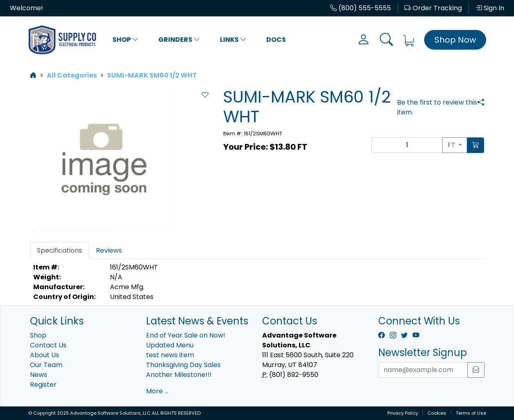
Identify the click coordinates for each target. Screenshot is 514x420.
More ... (157, 391)
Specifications (59, 250)
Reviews (109, 250)
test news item (170, 355)
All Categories (72, 75)
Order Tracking (433, 8)
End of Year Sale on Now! (186, 335)
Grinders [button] (179, 40)
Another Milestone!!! (179, 375)
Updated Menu (170, 345)
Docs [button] (276, 40)
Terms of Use (471, 413)
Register (43, 385)
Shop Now (455, 40)
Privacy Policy (403, 413)
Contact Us (48, 345)
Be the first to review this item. (437, 107)
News (39, 375)
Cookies (437, 413)
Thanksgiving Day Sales (183, 365)
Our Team (46, 365)
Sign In (490, 8)
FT (452, 145)
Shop (126, 40)
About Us (45, 355)
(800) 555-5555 (361, 8)
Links (233, 40)
